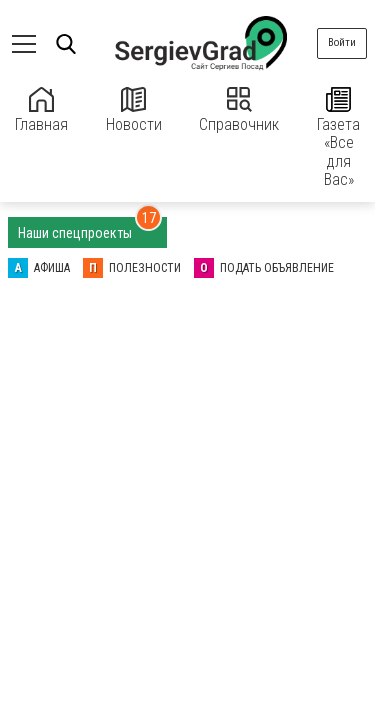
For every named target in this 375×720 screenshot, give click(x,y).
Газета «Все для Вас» (338, 138)
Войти (342, 42)
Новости (134, 110)
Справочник (239, 110)
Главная (41, 110)
